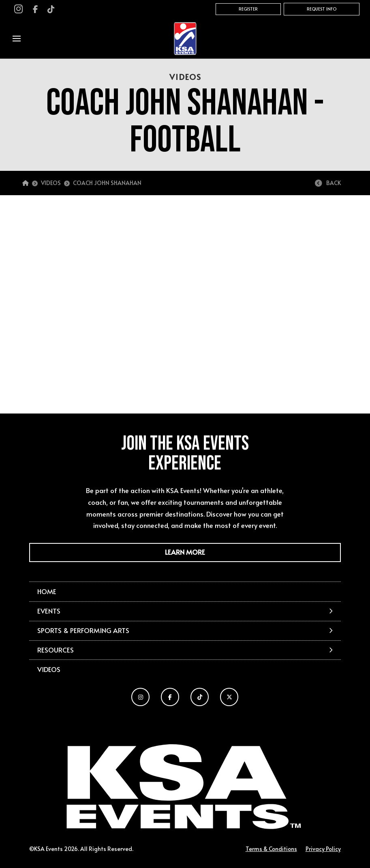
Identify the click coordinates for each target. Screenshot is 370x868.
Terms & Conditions (271, 849)
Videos (49, 669)
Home (47, 591)
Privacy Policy (323, 849)
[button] (17, 39)
